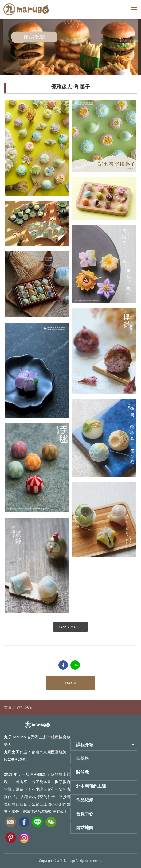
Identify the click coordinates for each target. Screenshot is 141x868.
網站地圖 (85, 828)
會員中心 (85, 814)
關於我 (83, 772)
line (37, 820)
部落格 (83, 759)
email (11, 820)
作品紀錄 (24, 708)
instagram (24, 836)
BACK (71, 683)
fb (24, 820)
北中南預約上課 (91, 786)
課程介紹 (105, 745)
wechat (51, 820)
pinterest (11, 836)
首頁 (8, 708)
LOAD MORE (70, 627)
